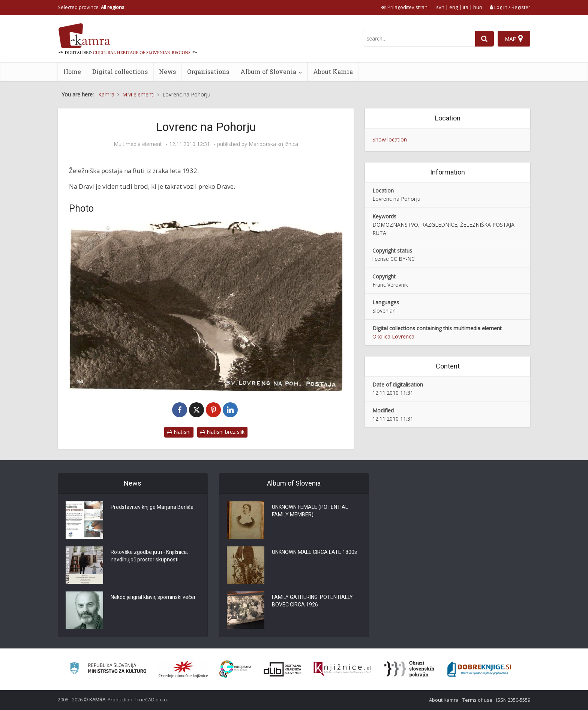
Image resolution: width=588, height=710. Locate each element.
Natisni (179, 432)
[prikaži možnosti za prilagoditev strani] (405, 7)
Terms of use (477, 700)
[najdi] (484, 39)
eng (454, 7)
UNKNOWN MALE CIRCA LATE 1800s (314, 552)
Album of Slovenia (268, 71)
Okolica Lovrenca (393, 336)
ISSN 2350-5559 (513, 700)
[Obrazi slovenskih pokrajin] (409, 669)
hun (478, 7)
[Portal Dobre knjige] (479, 669)
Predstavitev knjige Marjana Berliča (152, 507)
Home (72, 71)
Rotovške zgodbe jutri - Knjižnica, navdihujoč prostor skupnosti (149, 556)
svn (440, 7)
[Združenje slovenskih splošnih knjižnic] (342, 669)
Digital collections (120, 71)
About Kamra (333, 71)
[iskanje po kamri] (419, 39)
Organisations (208, 71)
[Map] (514, 39)
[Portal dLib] (283, 669)
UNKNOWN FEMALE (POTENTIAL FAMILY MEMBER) (310, 511)
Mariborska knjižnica (273, 144)
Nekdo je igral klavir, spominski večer (153, 597)
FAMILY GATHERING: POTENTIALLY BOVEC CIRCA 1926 (312, 601)
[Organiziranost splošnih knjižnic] (183, 669)
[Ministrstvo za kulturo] (108, 669)
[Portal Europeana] (235, 669)
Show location (390, 139)
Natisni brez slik (222, 432)
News (167, 71)
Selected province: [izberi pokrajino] (91, 7)
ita (466, 7)
